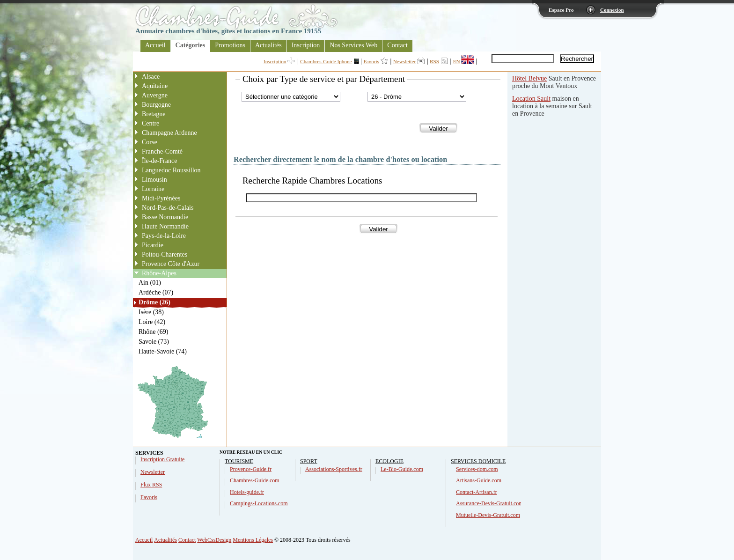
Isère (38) (151, 312)
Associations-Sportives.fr (334, 469)
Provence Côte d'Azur (171, 264)
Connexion (612, 10)
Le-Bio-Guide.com (402, 469)
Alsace (151, 77)
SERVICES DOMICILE (478, 461)
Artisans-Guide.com (479, 480)
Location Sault (531, 99)
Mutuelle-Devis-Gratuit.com (488, 515)
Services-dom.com (477, 469)
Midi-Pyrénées (161, 198)
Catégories (191, 45)
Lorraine (153, 189)
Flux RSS (151, 485)
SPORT (309, 461)
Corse (150, 142)
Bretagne (154, 114)
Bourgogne (156, 105)
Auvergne (155, 95)
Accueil (155, 45)
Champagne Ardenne (169, 133)
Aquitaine (155, 86)
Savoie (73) (154, 342)
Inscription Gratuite (162, 459)
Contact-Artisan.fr (477, 492)
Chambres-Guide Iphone (326, 61)
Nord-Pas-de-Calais (168, 208)
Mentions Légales (253, 540)
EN (457, 61)
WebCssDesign (214, 540)
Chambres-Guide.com (255, 480)
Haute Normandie (165, 226)
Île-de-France (159, 161)
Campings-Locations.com (259, 503)
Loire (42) (152, 322)
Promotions (230, 45)
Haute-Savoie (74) (163, 351)
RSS (434, 61)
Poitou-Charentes (165, 254)
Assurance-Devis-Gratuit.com (490, 503)
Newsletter (404, 61)
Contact (397, 45)
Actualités (268, 45)
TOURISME (239, 461)
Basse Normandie (165, 217)
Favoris (371, 61)
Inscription (306, 45)
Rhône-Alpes (159, 273)
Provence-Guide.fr (251, 469)
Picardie (153, 245)
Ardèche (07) (156, 292)
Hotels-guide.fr (247, 492)
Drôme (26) (154, 302)
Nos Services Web (353, 45)
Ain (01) (150, 283)
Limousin (154, 180)
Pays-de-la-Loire (164, 236)
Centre (150, 123)
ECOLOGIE (389, 461)
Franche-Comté (162, 151)
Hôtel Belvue (529, 78)
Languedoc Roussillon (171, 170)
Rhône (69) (153, 332)
